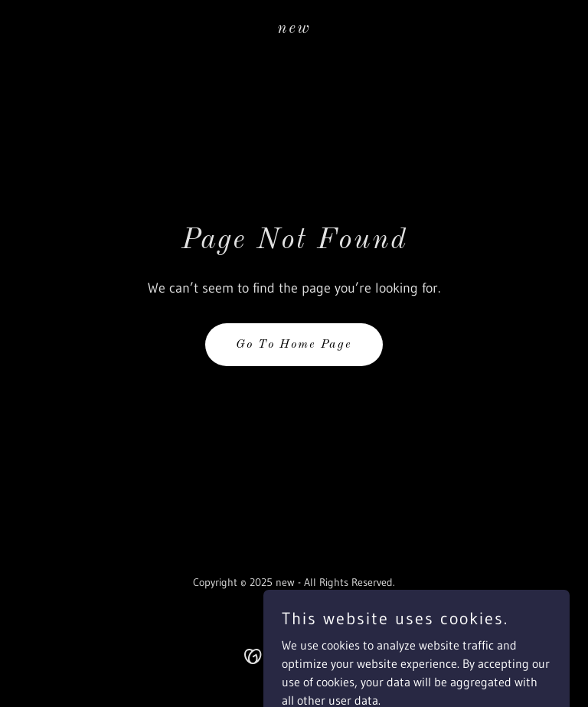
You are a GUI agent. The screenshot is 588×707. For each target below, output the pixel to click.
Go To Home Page (294, 345)
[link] (294, 28)
